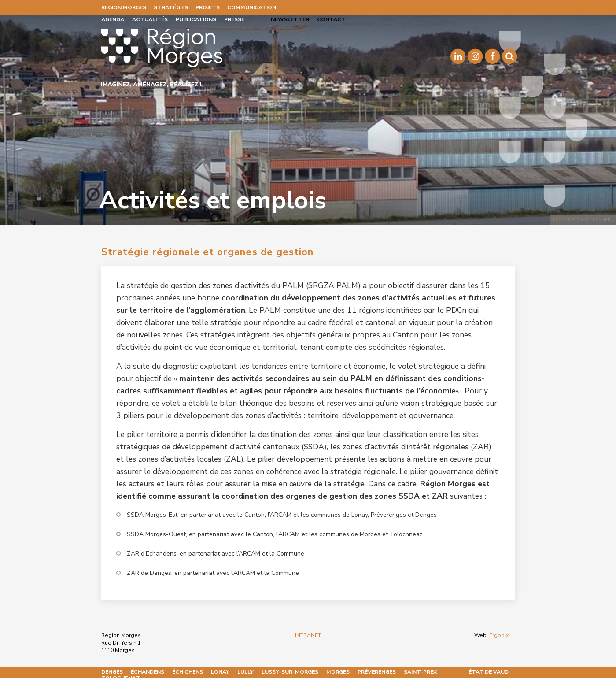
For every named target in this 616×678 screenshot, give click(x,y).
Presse (234, 19)
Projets (208, 7)
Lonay (220, 672)
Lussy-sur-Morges (290, 672)
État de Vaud (489, 672)
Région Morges (124, 7)
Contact (331, 19)
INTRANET (308, 635)
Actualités (150, 19)
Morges (338, 672)
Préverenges (377, 672)
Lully (245, 672)
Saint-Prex (420, 672)
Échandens (148, 672)
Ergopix (499, 635)
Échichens (188, 672)
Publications (196, 19)
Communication (252, 7)
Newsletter (290, 19)
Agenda (113, 19)
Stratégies (171, 7)
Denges (112, 672)
